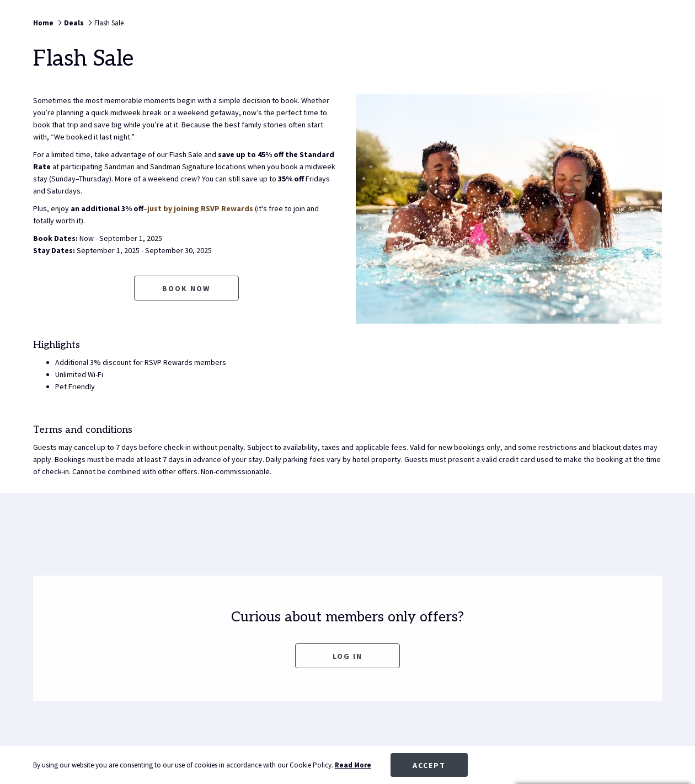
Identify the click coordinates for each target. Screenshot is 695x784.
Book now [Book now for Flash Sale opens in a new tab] (186, 288)
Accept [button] (429, 765)
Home (43, 23)
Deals (74, 23)
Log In (347, 656)
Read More (353, 765)
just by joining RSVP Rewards (200, 208)
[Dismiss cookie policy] (655, 765)
